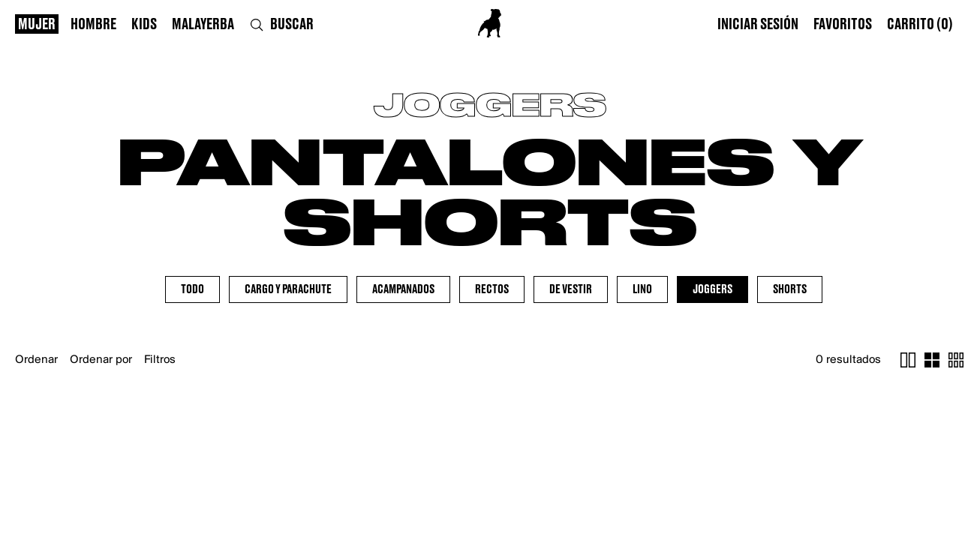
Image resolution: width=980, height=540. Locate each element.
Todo (192, 289)
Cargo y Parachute (288, 289)
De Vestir (571, 289)
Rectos (492, 289)
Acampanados (403, 289)
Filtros (160, 360)
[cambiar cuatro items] (932, 360)
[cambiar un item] (908, 360)
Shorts (790, 289)
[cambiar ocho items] (956, 360)
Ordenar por (101, 360)
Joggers (712, 289)
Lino (642, 289)
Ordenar (36, 360)
